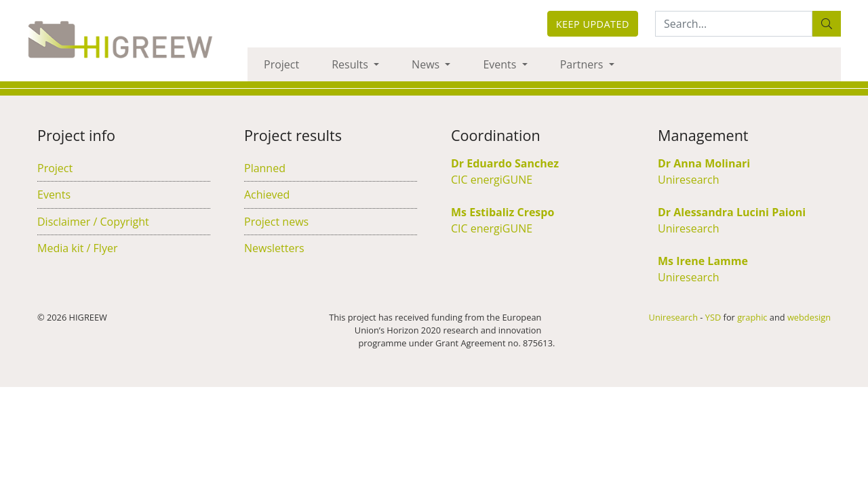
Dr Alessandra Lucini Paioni (732, 212)
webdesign (809, 317)
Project (281, 64)
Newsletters (274, 248)
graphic (752, 317)
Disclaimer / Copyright (93, 222)
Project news (276, 222)
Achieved (267, 195)
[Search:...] (734, 24)
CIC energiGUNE (492, 180)
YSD (713, 317)
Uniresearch (689, 180)
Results (351, 64)
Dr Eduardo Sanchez (505, 163)
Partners (583, 64)
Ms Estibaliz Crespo (502, 212)
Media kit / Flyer (77, 248)
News (427, 64)
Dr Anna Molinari (704, 163)
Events (501, 64)
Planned (265, 168)
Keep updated (593, 24)
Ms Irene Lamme (703, 261)
